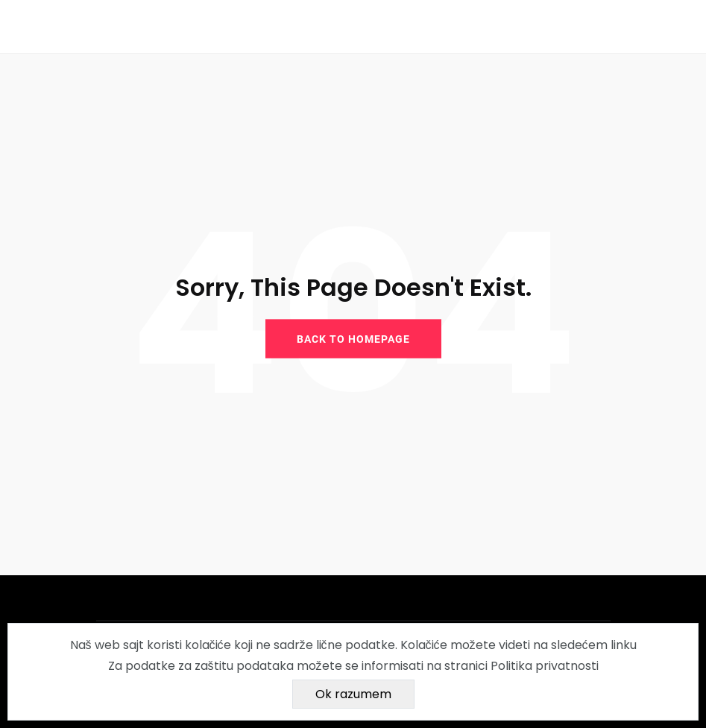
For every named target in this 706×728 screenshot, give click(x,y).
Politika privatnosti (545, 666)
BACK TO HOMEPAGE (353, 339)
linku (624, 645)
